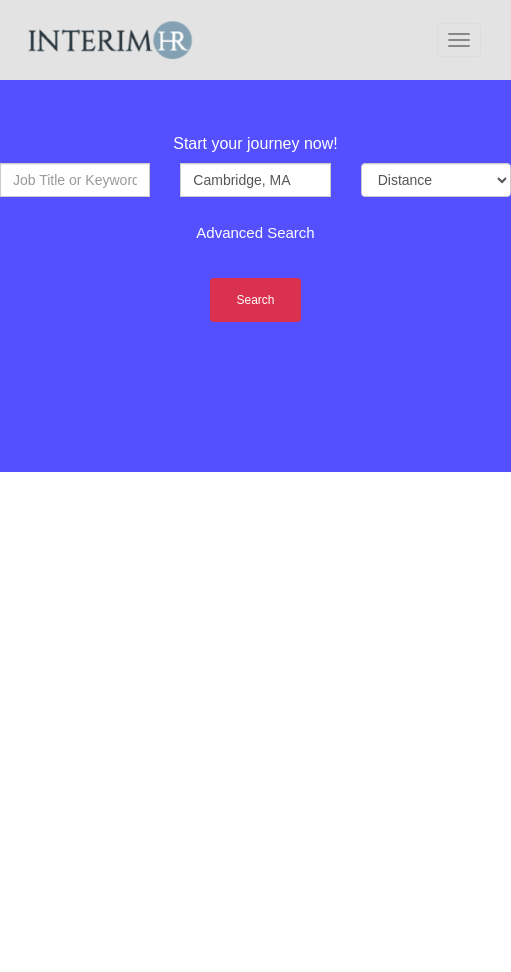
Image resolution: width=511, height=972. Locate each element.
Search (255, 300)
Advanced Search (255, 232)
